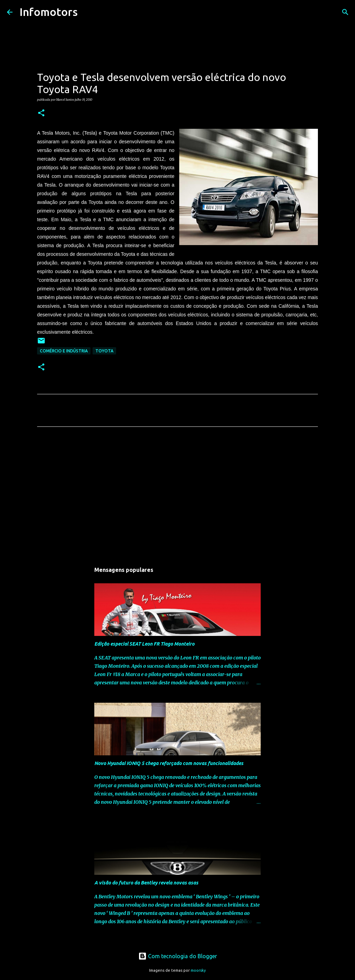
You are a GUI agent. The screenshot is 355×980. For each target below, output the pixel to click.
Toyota (104, 351)
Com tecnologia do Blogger (178, 956)
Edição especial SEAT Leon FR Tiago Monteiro (144, 644)
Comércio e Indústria (64, 351)
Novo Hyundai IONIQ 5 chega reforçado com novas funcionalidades (169, 763)
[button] (41, 113)
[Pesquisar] (87, 12)
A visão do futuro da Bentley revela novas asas (146, 883)
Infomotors (49, 12)
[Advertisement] (177, 497)
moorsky (198, 970)
